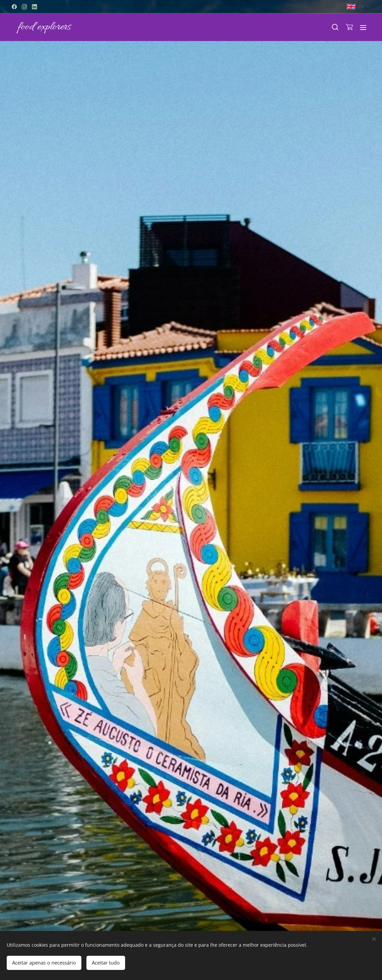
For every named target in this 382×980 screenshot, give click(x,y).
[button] (335, 27)
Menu (363, 28)
